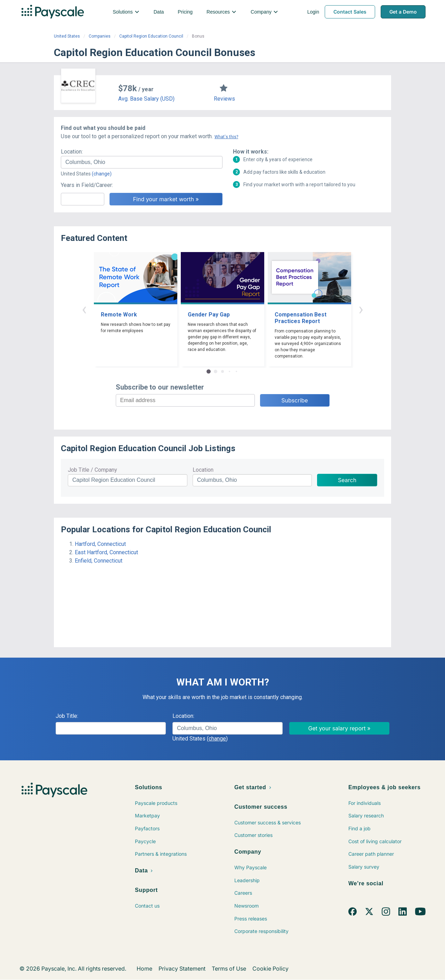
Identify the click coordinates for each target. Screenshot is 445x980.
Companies (100, 36)
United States (67, 36)
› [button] (361, 309)
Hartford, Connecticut (100, 544)
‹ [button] (84, 309)
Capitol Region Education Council (151, 36)
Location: (72, 152)
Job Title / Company (92, 470)
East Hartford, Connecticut (106, 552)
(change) (102, 174)
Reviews (224, 99)
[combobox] (142, 162)
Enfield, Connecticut (99, 561)
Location (203, 470)
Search (347, 480)
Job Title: (67, 716)
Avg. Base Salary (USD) (146, 99)
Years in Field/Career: (87, 185)
